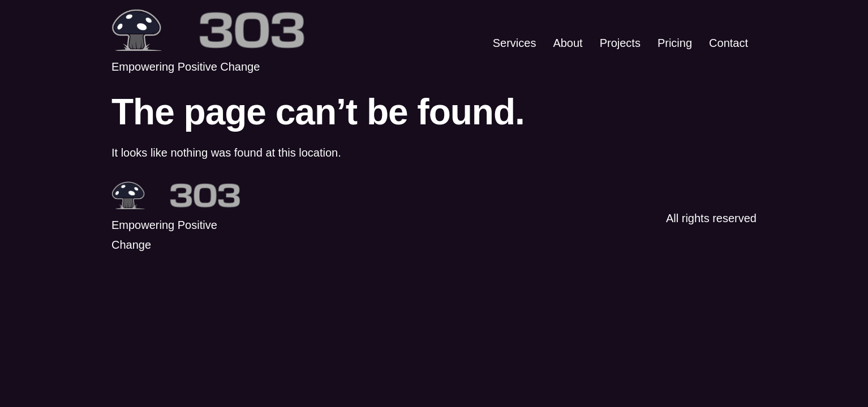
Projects (620, 43)
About (568, 43)
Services (515, 43)
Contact (729, 43)
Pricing (675, 43)
